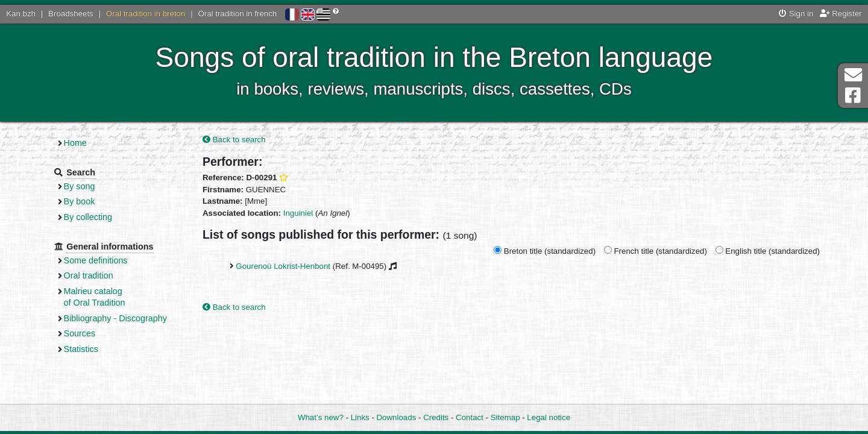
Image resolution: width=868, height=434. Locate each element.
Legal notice (549, 417)
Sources (80, 333)
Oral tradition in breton (146, 14)
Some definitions (96, 260)
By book (80, 201)
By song (80, 186)
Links (360, 417)
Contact (470, 417)
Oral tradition (89, 275)
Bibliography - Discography (115, 318)
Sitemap (505, 417)
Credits (436, 417)
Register (841, 14)
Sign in (796, 14)
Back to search (234, 140)
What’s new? (321, 417)
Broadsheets (71, 14)
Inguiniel (298, 213)
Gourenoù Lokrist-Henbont (283, 266)
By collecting (88, 217)
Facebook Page (853, 96)
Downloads (397, 417)
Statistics (81, 349)
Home (75, 143)
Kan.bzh (21, 14)
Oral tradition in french (237, 14)
